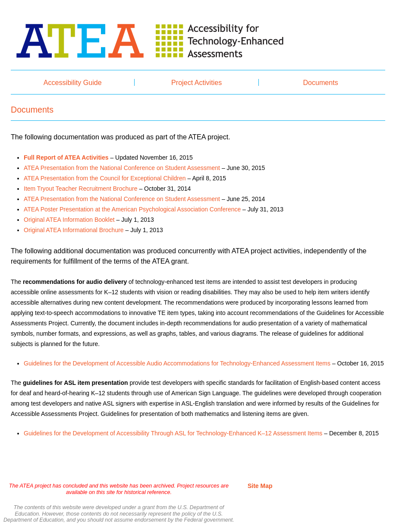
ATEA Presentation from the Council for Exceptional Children (105, 178)
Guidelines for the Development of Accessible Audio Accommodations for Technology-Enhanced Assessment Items (177, 363)
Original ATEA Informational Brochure (74, 230)
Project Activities (196, 82)
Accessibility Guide (73, 82)
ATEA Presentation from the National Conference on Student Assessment (122, 168)
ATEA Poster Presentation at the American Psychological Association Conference (132, 209)
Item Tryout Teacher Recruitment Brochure (81, 189)
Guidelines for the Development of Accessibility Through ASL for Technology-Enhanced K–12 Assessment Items (173, 433)
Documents (320, 82)
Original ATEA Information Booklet (69, 220)
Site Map (260, 486)
